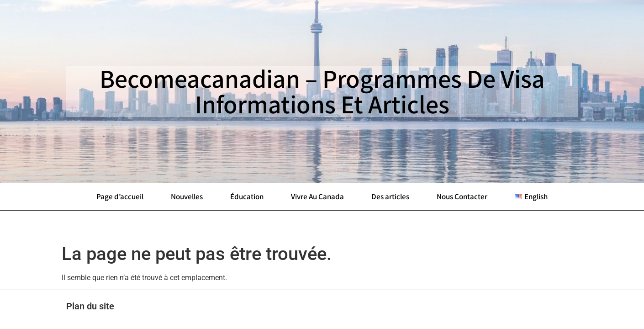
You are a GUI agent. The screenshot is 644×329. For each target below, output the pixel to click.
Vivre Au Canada (317, 196)
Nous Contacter (462, 196)
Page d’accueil (120, 196)
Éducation (247, 196)
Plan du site (90, 306)
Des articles (390, 196)
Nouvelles (187, 196)
